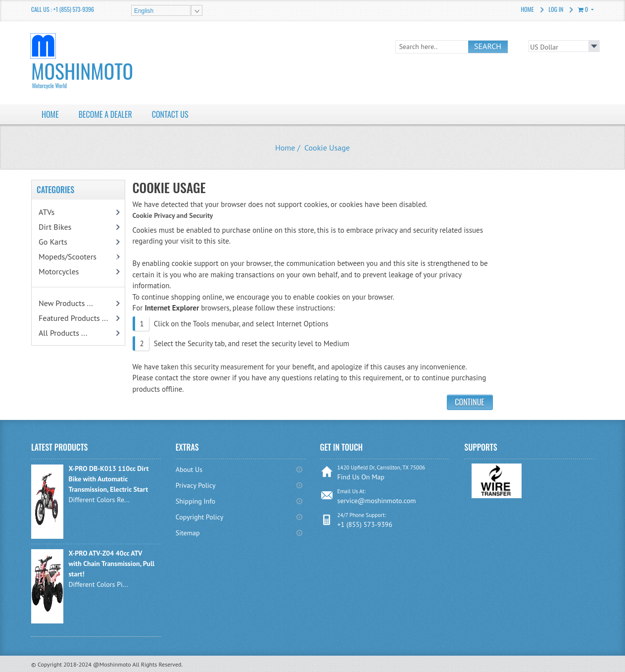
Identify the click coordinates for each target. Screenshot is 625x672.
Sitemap (188, 533)
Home (528, 9)
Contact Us (170, 114)
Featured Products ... (73, 318)
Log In (556, 9)
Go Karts (64, 242)
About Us (189, 469)
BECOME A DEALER (105, 114)
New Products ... (66, 303)
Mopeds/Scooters (78, 257)
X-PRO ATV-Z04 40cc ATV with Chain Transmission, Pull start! (111, 564)
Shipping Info (195, 501)
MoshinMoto (96, 73)
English (144, 11)
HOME (50, 114)
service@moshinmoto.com (377, 501)
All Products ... (63, 333)
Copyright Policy (199, 517)
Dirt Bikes (68, 227)
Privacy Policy (196, 485)
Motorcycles (70, 271)
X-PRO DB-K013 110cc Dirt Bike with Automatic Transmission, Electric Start (108, 479)
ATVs (60, 212)
